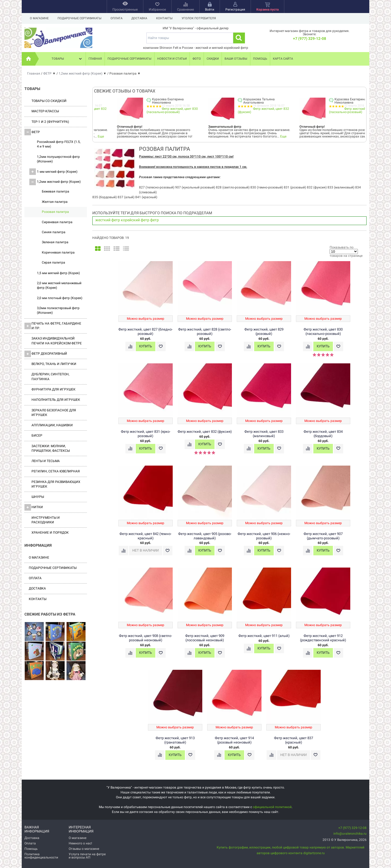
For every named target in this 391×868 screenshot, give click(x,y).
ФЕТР (32, 132)
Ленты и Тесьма (46, 461)
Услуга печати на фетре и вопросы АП (87, 856)
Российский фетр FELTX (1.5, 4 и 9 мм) (59, 144)
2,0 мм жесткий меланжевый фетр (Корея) (59, 285)
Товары (67, 59)
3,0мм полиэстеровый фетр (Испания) (58, 310)
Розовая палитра (55, 212)
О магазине (39, 18)
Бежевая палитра (56, 191)
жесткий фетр (108, 220)
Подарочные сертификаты (80, 18)
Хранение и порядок (50, 533)
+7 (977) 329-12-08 (310, 39)
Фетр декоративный (46, 354)
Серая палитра (53, 262)
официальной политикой (272, 807)
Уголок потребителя (199, 18)
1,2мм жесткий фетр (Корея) (55, 182)
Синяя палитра (54, 232)
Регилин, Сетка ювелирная (56, 471)
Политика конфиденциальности (41, 856)
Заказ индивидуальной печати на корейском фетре (57, 341)
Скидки (213, 59)
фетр (154, 220)
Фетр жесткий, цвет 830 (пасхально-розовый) (243, 110)
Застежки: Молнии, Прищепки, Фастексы (51, 448)
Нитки (34, 507)
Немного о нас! (80, 843)
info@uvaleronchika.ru (350, 834)
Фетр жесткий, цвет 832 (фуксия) (152, 110)
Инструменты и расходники (46, 520)
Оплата (116, 18)
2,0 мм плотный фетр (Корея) (60, 298)
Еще (172, 136)
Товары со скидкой (49, 101)
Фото (197, 59)
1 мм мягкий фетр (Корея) (53, 172)
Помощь (260, 59)
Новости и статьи (172, 59)
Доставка (139, 18)
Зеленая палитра (55, 242)
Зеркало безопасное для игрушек (54, 413)
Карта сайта (283, 59)
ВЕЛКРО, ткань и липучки (54, 364)
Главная (95, 59)
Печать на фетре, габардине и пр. (53, 326)
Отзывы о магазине (84, 849)
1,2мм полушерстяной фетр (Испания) (58, 159)
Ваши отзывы (236, 59)
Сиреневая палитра (57, 222)
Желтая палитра (55, 202)
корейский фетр (135, 220)
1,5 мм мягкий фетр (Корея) (58, 273)
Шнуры (38, 497)
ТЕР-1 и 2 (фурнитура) (50, 122)
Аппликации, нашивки (52, 425)
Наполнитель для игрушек (56, 400)
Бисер (37, 435)
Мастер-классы (45, 111)
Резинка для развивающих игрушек (56, 484)
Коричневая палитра (58, 252)
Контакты (164, 18)
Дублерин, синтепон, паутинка (50, 377)
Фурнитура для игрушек (53, 389)
